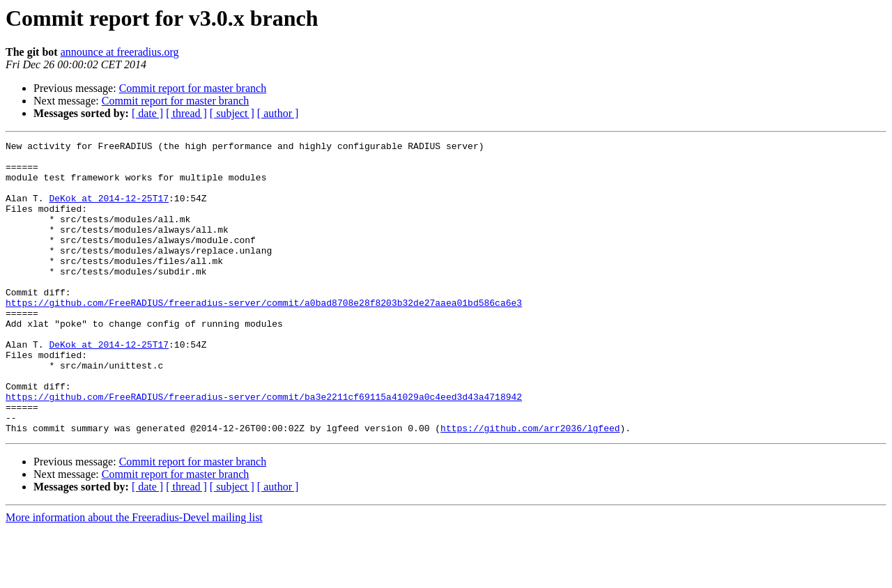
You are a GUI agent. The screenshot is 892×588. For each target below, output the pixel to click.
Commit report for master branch (193, 88)
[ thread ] (186, 113)
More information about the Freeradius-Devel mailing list (134, 576)
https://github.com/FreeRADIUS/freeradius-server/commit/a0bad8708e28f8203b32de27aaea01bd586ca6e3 (264, 336)
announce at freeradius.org (120, 52)
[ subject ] (232, 113)
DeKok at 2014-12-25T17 (109, 210)
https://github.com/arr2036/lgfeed (530, 486)
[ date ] (147, 113)
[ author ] (278, 113)
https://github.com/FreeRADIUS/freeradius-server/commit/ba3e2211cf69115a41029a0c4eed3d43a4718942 (264, 449)
